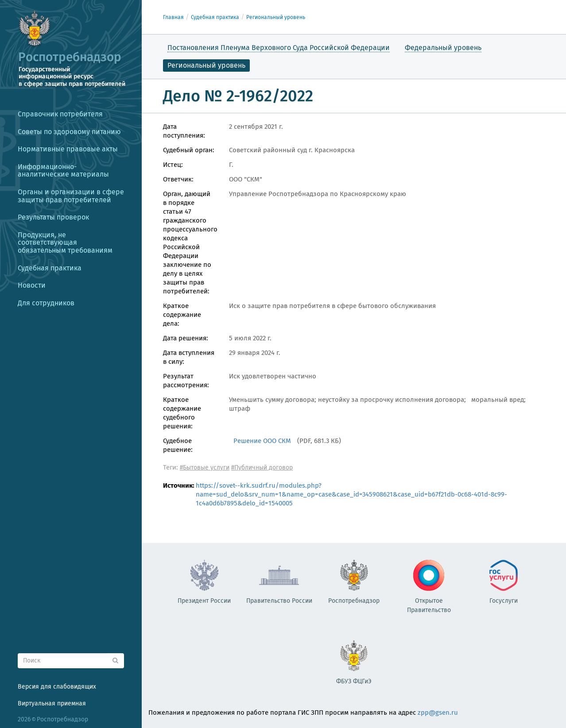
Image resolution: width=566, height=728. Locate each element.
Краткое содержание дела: (182, 315)
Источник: (176, 485)
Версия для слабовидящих (57, 687)
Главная (173, 17)
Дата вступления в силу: (189, 357)
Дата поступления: (184, 131)
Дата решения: (186, 338)
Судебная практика (215, 17)
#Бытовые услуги (205, 468)
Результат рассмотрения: (186, 381)
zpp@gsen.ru (438, 713)
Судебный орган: (189, 150)
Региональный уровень (276, 17)
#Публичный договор (262, 468)
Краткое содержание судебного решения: (182, 413)
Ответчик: (178, 179)
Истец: (173, 165)
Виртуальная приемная (52, 703)
